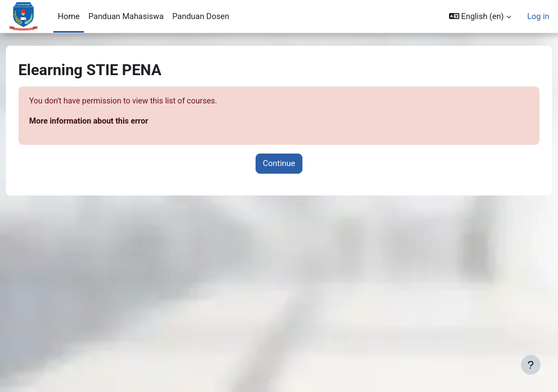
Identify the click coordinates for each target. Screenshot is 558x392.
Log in (538, 16)
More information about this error (111, 122)
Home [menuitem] (69, 16)
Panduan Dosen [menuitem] (201, 16)
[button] (480, 16)
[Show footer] (531, 365)
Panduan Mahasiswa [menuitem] (126, 16)
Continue (279, 164)
